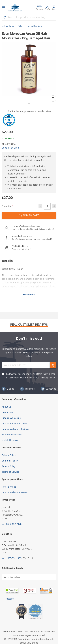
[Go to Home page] (15, 8)
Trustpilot (9, 599)
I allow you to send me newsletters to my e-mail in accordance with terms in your (31, 376)
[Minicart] (54, 8)
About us (6, 407)
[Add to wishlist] (53, 99)
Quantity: (8, 206)
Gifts (20, 26)
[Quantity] (47, 206)
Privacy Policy (48, 378)
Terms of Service (10, 472)
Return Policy (9, 466)
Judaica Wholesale (11, 418)
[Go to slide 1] (29, 104)
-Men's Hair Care (34, 26)
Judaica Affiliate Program (15, 423)
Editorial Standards (12, 435)
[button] (29, 69)
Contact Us (7, 412)
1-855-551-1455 (14, 558)
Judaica (41, 639)
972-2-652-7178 (14, 524)
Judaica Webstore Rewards (16, 492)
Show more (29, 295)
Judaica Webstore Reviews (15, 429)
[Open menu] (3, 8)
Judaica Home (8, 26)
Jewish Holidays (10, 440)
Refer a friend (9, 487)
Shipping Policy (10, 461)
